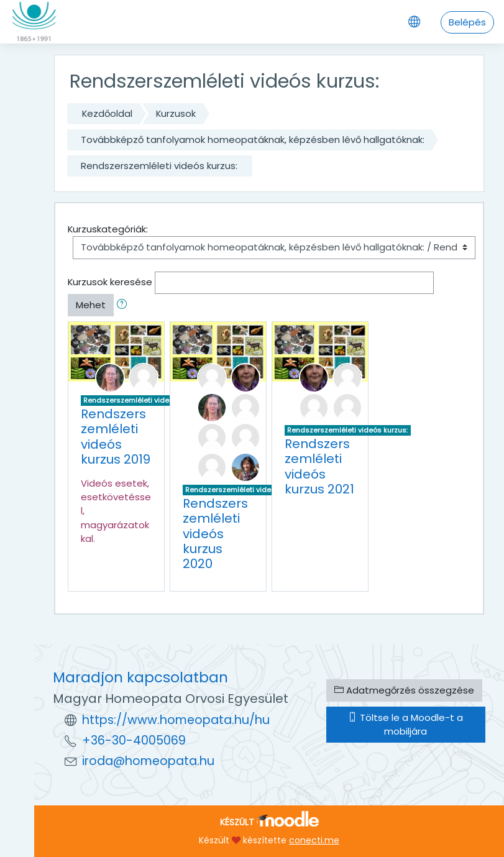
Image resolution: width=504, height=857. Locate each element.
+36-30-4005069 (134, 740)
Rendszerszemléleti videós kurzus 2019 (116, 436)
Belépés (467, 22)
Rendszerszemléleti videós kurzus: (159, 166)
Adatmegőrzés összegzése (404, 690)
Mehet (91, 305)
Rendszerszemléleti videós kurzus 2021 (319, 466)
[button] (124, 305)
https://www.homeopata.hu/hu (176, 720)
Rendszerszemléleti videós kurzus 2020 (215, 534)
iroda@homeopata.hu (148, 761)
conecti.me (314, 840)
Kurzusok (176, 113)
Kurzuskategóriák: (108, 229)
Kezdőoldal (107, 113)
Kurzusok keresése (110, 282)
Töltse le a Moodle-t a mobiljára (405, 724)
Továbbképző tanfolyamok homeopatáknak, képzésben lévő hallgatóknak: (253, 140)
